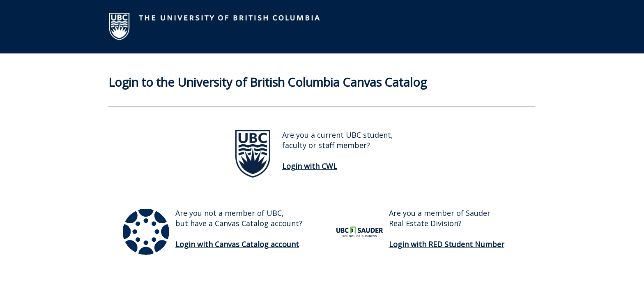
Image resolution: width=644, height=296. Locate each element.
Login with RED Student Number (447, 244)
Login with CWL (310, 166)
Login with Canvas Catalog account (237, 244)
